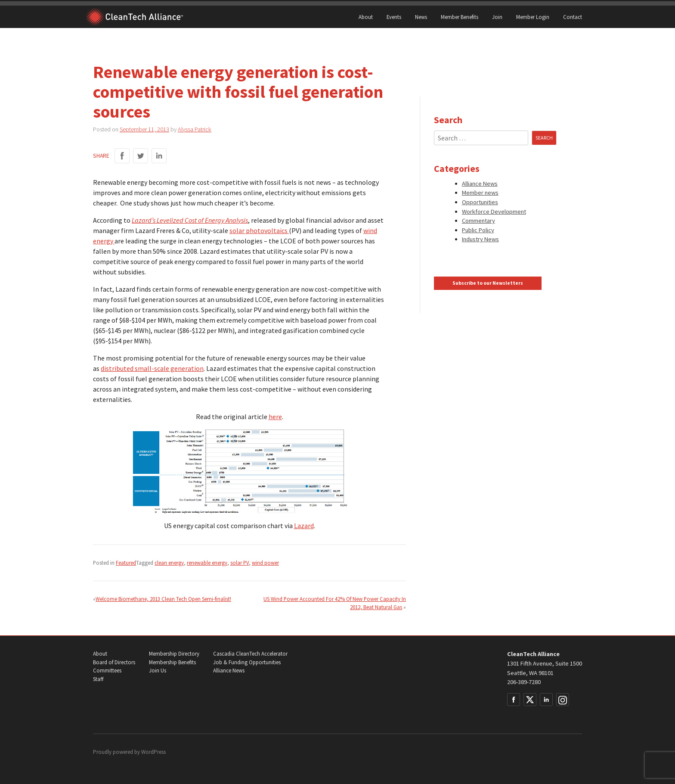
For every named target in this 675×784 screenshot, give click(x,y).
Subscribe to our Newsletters (488, 283)
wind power (265, 563)
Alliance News (480, 184)
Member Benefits (460, 17)
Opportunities (480, 202)
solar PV (240, 563)
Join (497, 17)
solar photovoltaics (259, 230)
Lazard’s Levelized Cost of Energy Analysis (190, 220)
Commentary (478, 221)
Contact (573, 17)
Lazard (304, 526)
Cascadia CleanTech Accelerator (250, 654)
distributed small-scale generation (152, 368)
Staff (98, 679)
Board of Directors (114, 662)
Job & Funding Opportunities (247, 662)
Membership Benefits (172, 662)
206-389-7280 (524, 682)
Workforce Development (494, 212)
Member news (480, 193)
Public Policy (478, 230)
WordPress (153, 752)
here (275, 417)
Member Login (533, 17)
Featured (126, 563)
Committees (107, 670)
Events (394, 17)
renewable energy (207, 563)
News (421, 17)
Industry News (480, 239)
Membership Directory (174, 654)
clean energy (169, 563)
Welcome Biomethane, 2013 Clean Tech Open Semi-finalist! (163, 599)
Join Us (158, 670)
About (366, 17)
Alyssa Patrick (195, 129)
